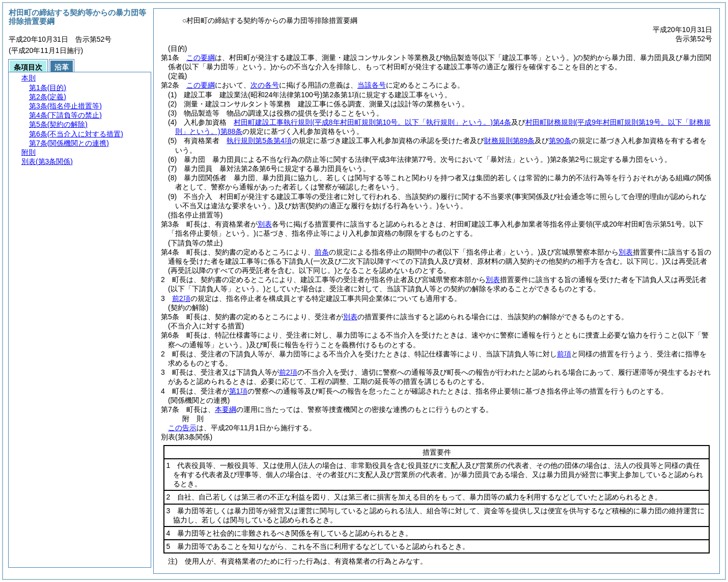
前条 (322, 252)
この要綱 (201, 58)
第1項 (238, 391)
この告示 (182, 428)
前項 (564, 354)
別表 (265, 224)
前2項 (181, 298)
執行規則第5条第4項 (259, 141)
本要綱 (226, 409)
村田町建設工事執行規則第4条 (372, 122)
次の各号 (265, 85)
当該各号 (372, 85)
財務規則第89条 (510, 141)
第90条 (560, 141)
